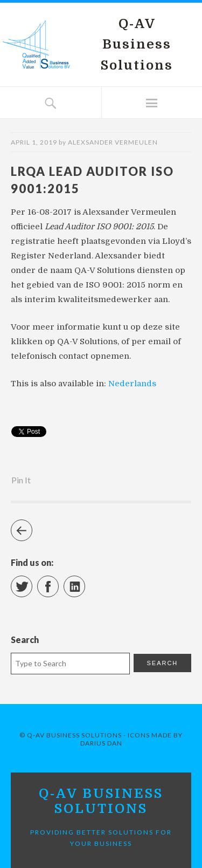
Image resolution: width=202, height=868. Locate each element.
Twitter (32, 582)
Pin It (21, 480)
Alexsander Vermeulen (113, 142)
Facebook (58, 582)
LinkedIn (85, 582)
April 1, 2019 (34, 142)
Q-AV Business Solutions (137, 45)
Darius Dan (101, 743)
